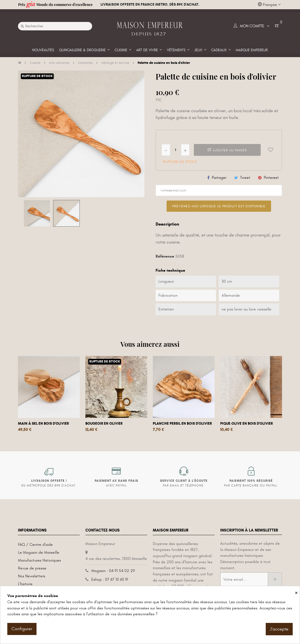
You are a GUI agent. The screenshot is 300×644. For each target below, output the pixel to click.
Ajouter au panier (227, 150)
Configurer (22, 629)
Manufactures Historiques (39, 560)
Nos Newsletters (32, 576)
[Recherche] (55, 26)
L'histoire (25, 584)
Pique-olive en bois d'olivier (246, 424)
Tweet (245, 178)
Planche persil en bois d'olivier (182, 424)
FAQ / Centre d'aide (35, 545)
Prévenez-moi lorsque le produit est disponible (219, 206)
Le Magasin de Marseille (39, 552)
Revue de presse (32, 568)
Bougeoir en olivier (104, 424)
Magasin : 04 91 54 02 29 (113, 571)
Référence (165, 256)
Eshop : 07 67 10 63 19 (110, 579)
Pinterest (271, 178)
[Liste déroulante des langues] (269, 5)
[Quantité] (176, 150)
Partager (219, 178)
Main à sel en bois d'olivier (43, 424)
